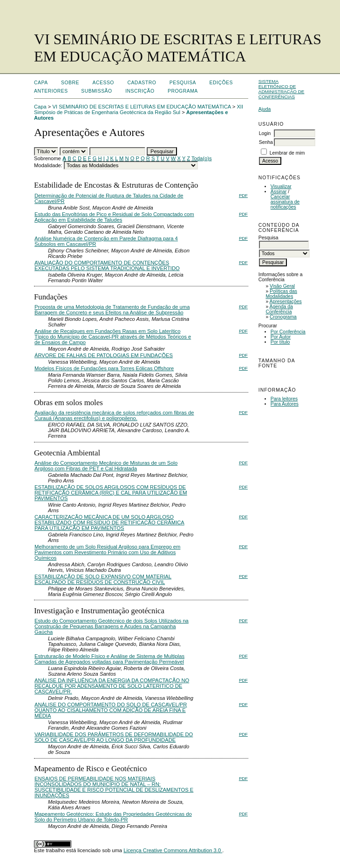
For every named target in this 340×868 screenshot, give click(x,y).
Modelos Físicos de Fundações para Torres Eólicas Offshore (104, 368)
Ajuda (265, 109)
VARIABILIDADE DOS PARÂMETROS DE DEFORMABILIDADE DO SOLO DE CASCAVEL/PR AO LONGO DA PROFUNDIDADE (114, 737)
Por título (280, 342)
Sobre (70, 83)
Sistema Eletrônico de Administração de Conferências (282, 89)
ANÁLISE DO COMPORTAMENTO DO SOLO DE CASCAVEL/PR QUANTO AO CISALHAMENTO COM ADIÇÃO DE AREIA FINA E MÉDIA (111, 710)
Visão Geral (282, 286)
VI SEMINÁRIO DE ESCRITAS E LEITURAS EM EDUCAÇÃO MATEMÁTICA (142, 107)
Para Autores (285, 404)
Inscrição (140, 91)
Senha (266, 142)
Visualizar (281, 186)
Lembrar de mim (287, 153)
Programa (183, 91)
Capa (41, 83)
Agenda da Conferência (279, 309)
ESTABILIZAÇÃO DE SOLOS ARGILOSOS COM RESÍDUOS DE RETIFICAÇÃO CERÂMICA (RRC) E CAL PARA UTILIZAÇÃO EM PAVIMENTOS (111, 493)
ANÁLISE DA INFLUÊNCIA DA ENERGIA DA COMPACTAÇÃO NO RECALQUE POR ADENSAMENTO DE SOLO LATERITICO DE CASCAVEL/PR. (112, 686)
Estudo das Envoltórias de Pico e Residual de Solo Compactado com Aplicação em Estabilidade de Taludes (114, 217)
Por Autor (281, 337)
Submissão (96, 91)
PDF (243, 195)
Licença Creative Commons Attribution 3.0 (173, 850)
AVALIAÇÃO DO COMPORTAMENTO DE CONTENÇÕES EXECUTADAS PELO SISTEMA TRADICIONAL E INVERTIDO (107, 265)
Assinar (279, 192)
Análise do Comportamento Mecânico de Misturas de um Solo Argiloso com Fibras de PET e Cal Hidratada (106, 466)
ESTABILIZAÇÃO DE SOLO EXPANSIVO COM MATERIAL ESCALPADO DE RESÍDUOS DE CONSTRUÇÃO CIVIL (103, 579)
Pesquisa (183, 83)
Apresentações (286, 302)
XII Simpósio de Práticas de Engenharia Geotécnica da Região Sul (139, 109)
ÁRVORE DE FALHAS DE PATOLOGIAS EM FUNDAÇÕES (104, 355)
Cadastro (142, 83)
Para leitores (284, 399)
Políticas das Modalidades (281, 294)
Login (265, 133)
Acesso (103, 83)
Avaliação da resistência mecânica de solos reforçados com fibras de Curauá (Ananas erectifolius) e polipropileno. (114, 415)
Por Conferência (288, 332)
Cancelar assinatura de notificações (285, 202)
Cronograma (283, 317)
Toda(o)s (202, 158)
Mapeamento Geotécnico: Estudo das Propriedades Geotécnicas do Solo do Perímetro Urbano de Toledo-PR (113, 817)
